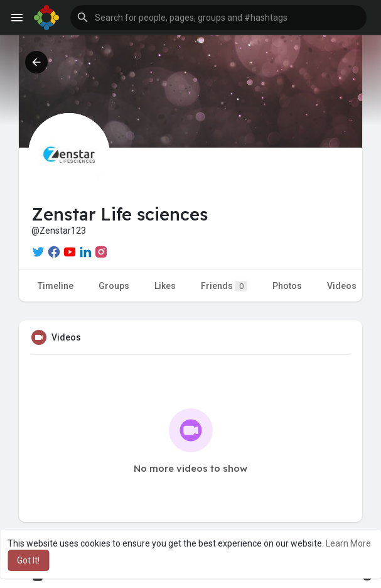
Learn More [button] (348, 543)
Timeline (56, 286)
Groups (114, 286)
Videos (342, 286)
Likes (165, 286)
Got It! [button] (28, 560)
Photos (287, 286)
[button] (218, 18)
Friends (224, 286)
